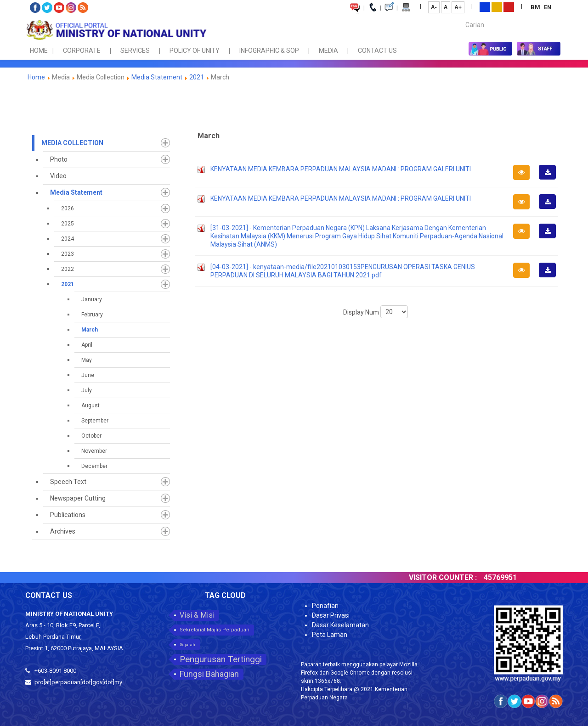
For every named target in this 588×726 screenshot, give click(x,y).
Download (550, 179)
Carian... (461, 17)
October (91, 436)
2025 (68, 224)
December (94, 466)
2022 (68, 269)
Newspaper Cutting (78, 498)
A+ (458, 7)
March (90, 330)
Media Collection (72, 143)
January (92, 299)
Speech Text (68, 482)
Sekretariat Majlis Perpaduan (215, 630)
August (90, 405)
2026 (68, 208)
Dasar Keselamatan (340, 625)
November (94, 451)
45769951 (510, 577)
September (95, 421)
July (87, 390)
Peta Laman (330, 635)
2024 (68, 239)
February (92, 315)
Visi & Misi (197, 615)
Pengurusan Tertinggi (221, 659)
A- (434, 7)
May (87, 360)
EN (548, 7)
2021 (197, 77)
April (87, 345)
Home (36, 77)
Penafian (325, 606)
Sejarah (187, 645)
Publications (68, 515)
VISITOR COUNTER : (453, 577)
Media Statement (157, 77)
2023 (68, 254)
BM (536, 7)
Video (58, 176)
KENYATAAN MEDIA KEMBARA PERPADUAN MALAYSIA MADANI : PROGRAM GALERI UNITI (341, 169)
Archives (63, 531)
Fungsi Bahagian (209, 674)
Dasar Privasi (331, 615)
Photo (59, 159)
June (88, 375)
